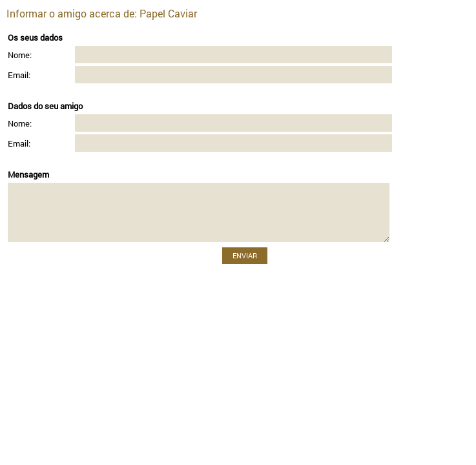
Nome (19, 55)
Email (18, 75)
